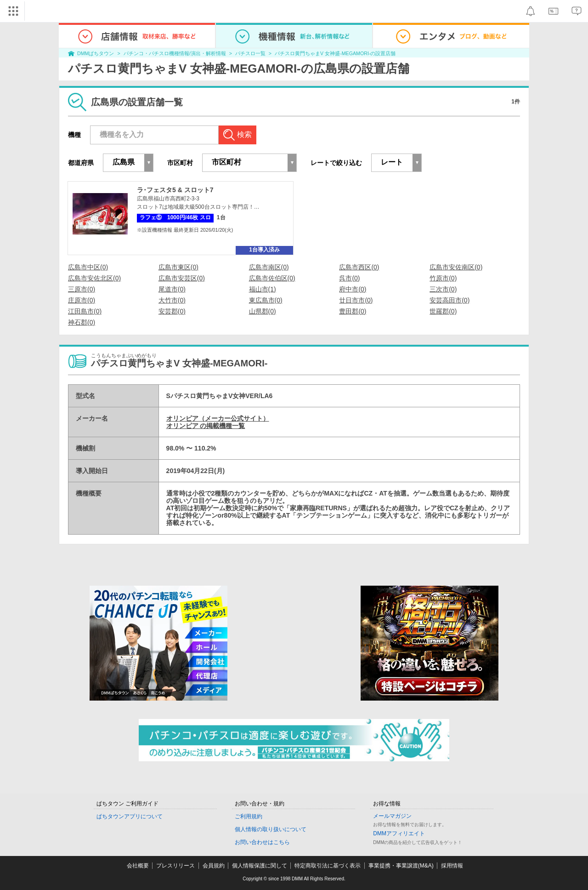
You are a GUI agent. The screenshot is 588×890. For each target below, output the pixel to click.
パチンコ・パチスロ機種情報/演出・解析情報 (175, 53)
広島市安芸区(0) (182, 278)
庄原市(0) (82, 300)
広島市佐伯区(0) (272, 278)
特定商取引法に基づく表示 (328, 866)
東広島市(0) (266, 300)
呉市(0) (349, 278)
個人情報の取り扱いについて (271, 829)
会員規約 (214, 866)
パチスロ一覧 (250, 53)
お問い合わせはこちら (262, 842)
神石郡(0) (82, 322)
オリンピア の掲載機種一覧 (206, 426)
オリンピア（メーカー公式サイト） (218, 418)
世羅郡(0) (443, 311)
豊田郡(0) (353, 311)
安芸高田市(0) (449, 300)
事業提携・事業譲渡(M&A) (401, 866)
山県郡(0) (263, 311)
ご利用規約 (249, 816)
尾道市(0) (172, 289)
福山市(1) (263, 289)
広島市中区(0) (88, 267)
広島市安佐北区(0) (94, 278)
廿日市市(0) (356, 300)
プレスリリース (175, 866)
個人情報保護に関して (260, 866)
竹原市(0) (443, 278)
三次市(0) (443, 289)
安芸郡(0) (172, 311)
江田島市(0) (85, 311)
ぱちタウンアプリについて (130, 816)
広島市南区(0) (269, 267)
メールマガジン (392, 816)
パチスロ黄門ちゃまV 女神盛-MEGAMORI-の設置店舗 (335, 53)
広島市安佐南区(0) (456, 267)
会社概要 (138, 866)
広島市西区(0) (359, 267)
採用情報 (452, 866)
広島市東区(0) (178, 267)
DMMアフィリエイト (399, 833)
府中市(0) (353, 289)
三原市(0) (82, 289)
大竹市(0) (172, 300)
